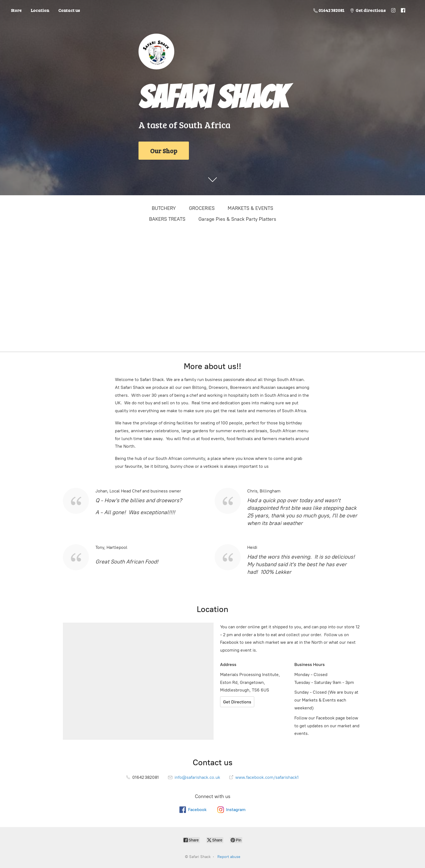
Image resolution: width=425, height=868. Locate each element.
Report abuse (229, 857)
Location (40, 10)
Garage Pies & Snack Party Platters (237, 219)
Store (16, 10)
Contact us (69, 10)
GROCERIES (202, 208)
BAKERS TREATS (167, 219)
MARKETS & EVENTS (250, 208)
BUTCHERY (164, 208)
